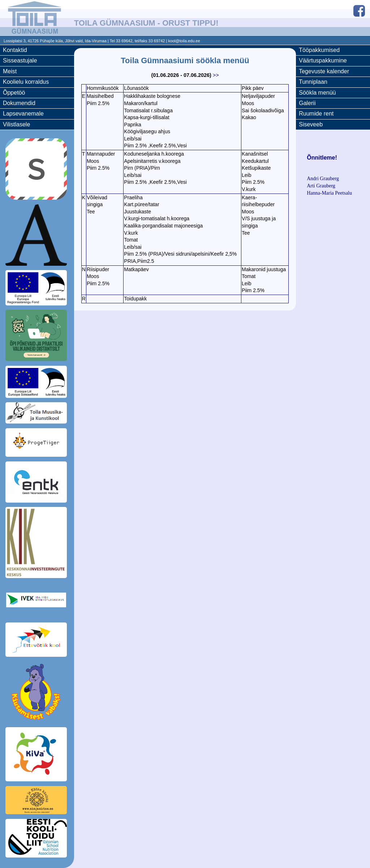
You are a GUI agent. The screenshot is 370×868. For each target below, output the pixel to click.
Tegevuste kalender (324, 71)
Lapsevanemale (23, 114)
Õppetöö (14, 93)
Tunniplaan (313, 82)
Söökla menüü (317, 93)
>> (216, 75)
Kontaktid (15, 50)
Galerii (307, 103)
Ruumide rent (316, 114)
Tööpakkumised (319, 50)
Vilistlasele (16, 124)
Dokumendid (19, 103)
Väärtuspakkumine (323, 60)
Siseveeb (311, 124)
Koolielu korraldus (26, 82)
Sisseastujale (20, 60)
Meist (10, 71)
